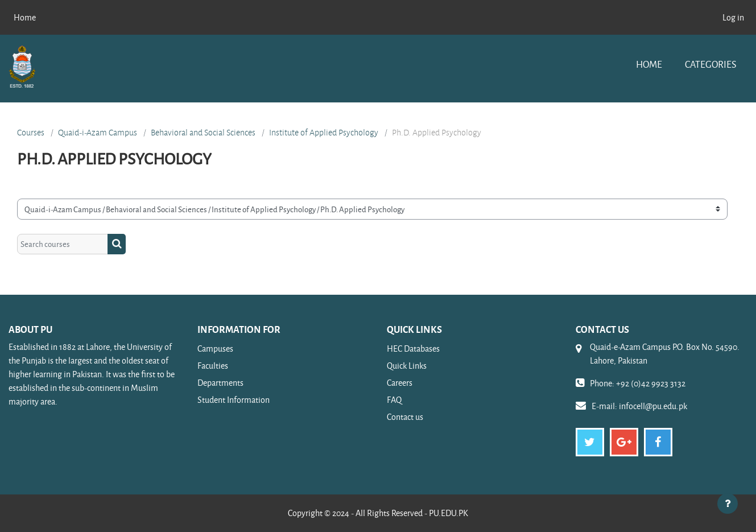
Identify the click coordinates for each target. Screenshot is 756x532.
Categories (710, 64)
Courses (31, 133)
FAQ (394, 400)
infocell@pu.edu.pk (653, 406)
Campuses (215, 349)
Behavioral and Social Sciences (203, 133)
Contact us (405, 417)
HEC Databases (413, 349)
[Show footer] (728, 504)
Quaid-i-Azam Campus (98, 133)
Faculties (213, 366)
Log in (733, 17)
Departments (220, 383)
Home (649, 64)
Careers (400, 383)
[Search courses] (63, 244)
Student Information (234, 400)
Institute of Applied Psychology (324, 133)
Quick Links (407, 366)
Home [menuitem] (25, 17)
